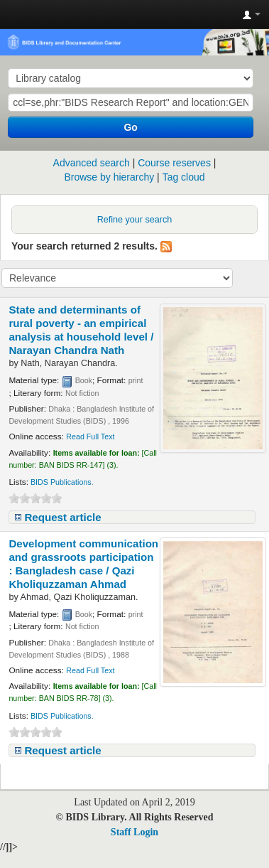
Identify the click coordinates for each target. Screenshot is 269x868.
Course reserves (174, 163)
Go (130, 127)
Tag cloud (184, 177)
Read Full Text (90, 436)
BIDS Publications (61, 482)
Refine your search (135, 220)
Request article (62, 517)
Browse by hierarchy (109, 177)
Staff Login (134, 832)
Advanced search (92, 163)
